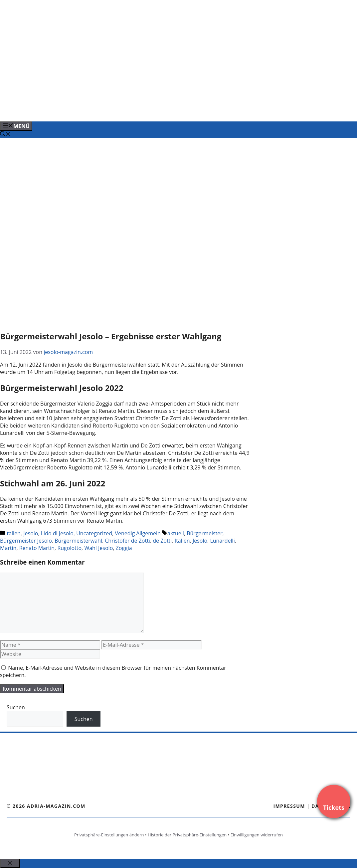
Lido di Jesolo (57, 533)
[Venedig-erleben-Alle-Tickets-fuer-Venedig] (134, 109)
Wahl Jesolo (98, 548)
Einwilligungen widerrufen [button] (257, 835)
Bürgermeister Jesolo (26, 541)
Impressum (289, 806)
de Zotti (162, 541)
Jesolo (31, 533)
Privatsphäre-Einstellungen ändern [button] (109, 835)
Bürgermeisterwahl (78, 541)
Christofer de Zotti (127, 541)
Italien (13, 533)
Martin (8, 548)
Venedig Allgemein (138, 533)
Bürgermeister (205, 533)
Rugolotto (69, 548)
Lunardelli (222, 541)
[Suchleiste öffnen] (5, 134)
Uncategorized (94, 533)
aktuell (176, 533)
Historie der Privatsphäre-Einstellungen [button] (187, 835)
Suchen (16, 707)
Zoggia (124, 548)
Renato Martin (37, 548)
